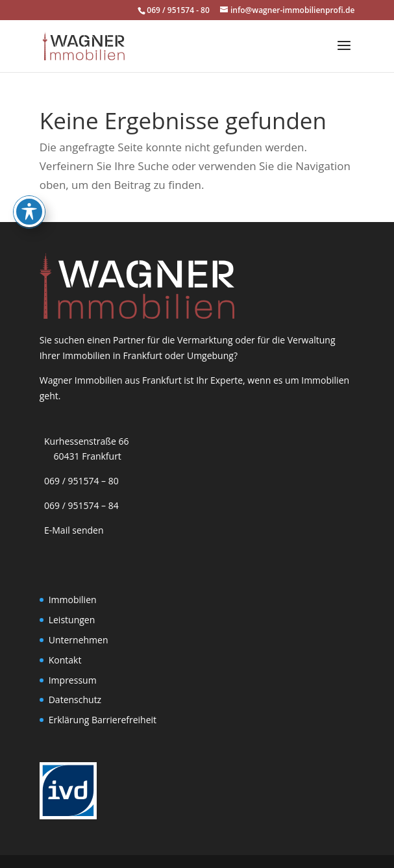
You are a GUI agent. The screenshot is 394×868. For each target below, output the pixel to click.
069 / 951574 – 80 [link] (79, 481)
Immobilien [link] (73, 600)
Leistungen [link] (72, 620)
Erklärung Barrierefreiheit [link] (103, 720)
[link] (83, 45)
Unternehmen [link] (79, 640)
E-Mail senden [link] (74, 530)
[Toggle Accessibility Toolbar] (29, 175)
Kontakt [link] (65, 660)
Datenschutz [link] (75, 700)
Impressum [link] (73, 680)
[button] (344, 54)
